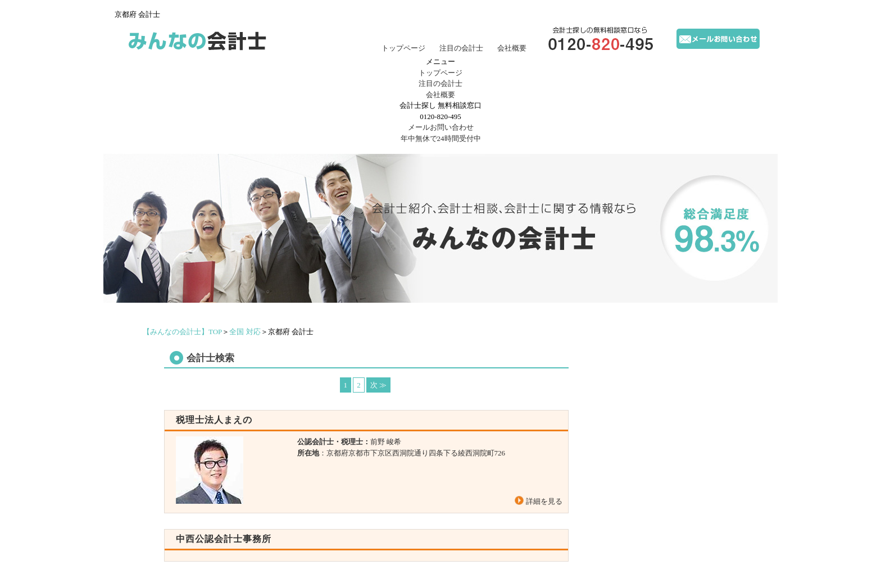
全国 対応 (245, 332)
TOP (182, 332)
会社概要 (512, 48)
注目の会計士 (461, 48)
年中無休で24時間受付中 (440, 132)
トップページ (403, 48)
